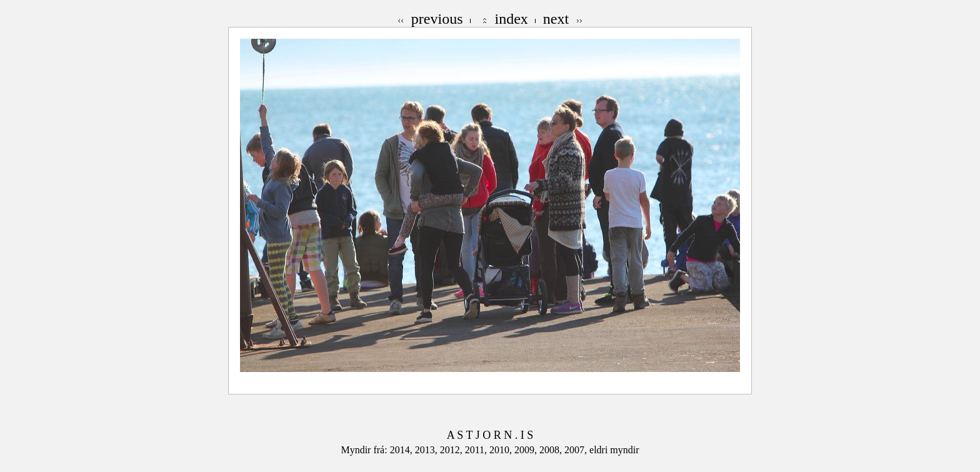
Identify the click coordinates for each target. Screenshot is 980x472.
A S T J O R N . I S (490, 435)
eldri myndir (614, 450)
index (512, 19)
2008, (552, 450)
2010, (502, 450)
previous (437, 19)
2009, (527, 450)
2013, (427, 450)
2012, (452, 450)
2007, (577, 450)
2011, (477, 450)
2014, (402, 450)
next (556, 19)
